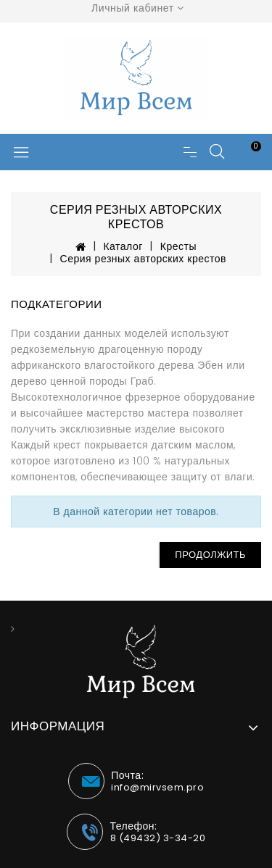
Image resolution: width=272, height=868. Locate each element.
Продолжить (210, 555)
